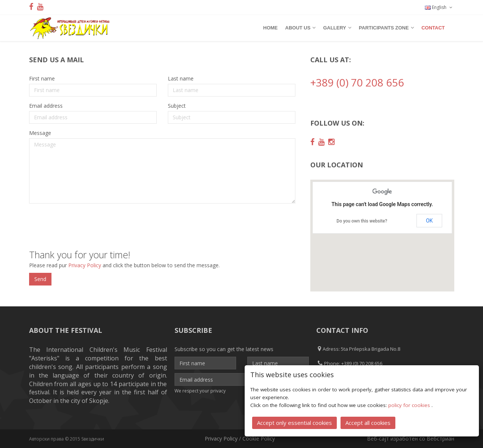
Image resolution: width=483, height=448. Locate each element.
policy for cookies (410, 405)
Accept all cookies (368, 423)
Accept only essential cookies (294, 423)
